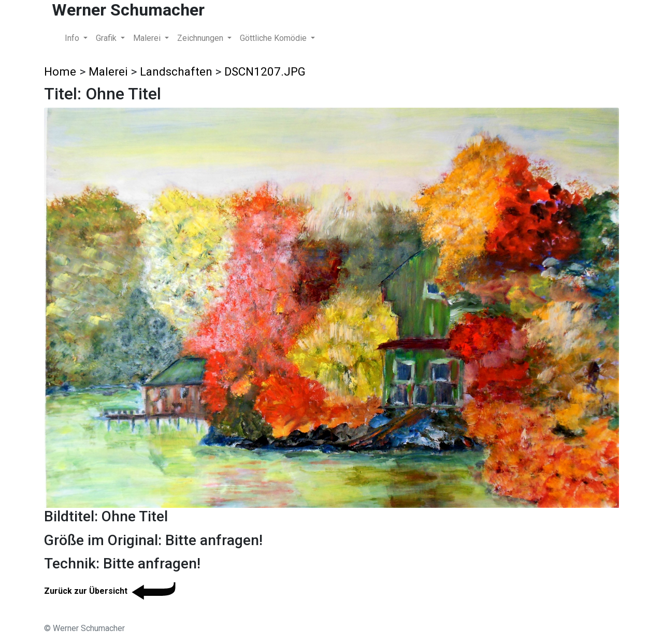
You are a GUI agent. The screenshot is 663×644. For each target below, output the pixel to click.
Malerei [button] (148, 38)
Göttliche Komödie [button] (274, 38)
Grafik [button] (107, 38)
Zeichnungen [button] (201, 38)
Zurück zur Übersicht (112, 591)
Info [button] (73, 38)
